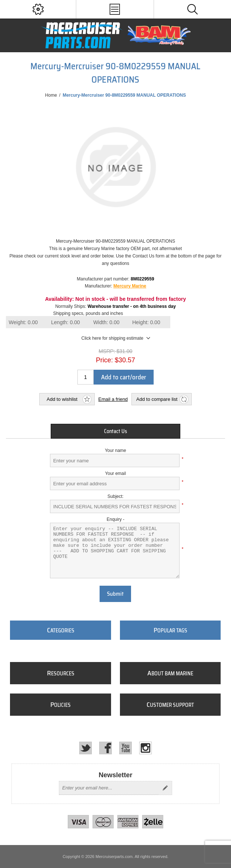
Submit (115, 594)
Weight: (23, 322)
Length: (66, 322)
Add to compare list (157, 399)
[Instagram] (145, 748)
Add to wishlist (62, 399)
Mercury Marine (130, 286)
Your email (115, 473)
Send (165, 788)
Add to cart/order (124, 377)
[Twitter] (86, 748)
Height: (146, 322)
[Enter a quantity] (86, 377)
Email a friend (113, 399)
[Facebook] (106, 748)
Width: (106, 322)
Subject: (115, 496)
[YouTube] (125, 748)
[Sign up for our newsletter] (109, 788)
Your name (115, 450)
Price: (104, 360)
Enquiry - (115, 519)
